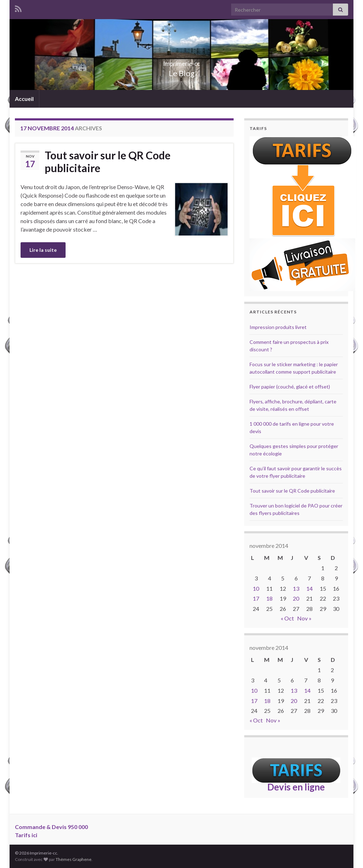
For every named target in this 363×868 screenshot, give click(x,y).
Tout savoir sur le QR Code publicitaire (108, 161)
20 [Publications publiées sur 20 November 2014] (296, 598)
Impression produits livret (278, 327)
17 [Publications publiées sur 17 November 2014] (256, 598)
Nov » (304, 618)
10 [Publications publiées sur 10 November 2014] (256, 588)
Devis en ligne (296, 787)
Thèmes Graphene (74, 859)
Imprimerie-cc (182, 61)
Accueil (24, 99)
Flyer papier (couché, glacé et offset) (290, 387)
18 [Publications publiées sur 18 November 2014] (269, 598)
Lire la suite (43, 250)
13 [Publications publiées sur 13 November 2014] (296, 588)
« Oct (287, 618)
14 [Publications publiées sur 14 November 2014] (309, 588)
